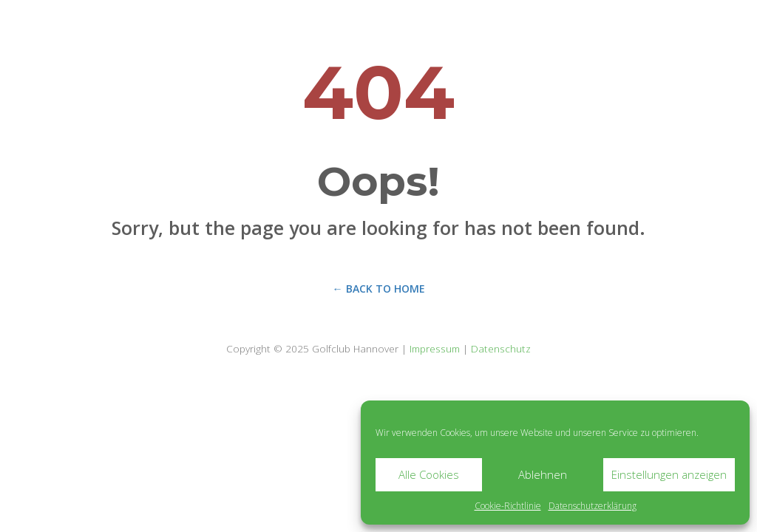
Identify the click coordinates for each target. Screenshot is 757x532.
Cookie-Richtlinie (508, 506)
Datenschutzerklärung (593, 506)
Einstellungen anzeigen (669, 474)
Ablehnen (543, 474)
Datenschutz (501, 348)
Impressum (435, 348)
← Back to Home (379, 289)
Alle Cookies (429, 474)
